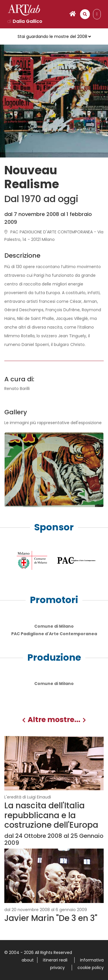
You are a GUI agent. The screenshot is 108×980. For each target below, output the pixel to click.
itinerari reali (55, 960)
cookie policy (91, 968)
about (28, 960)
